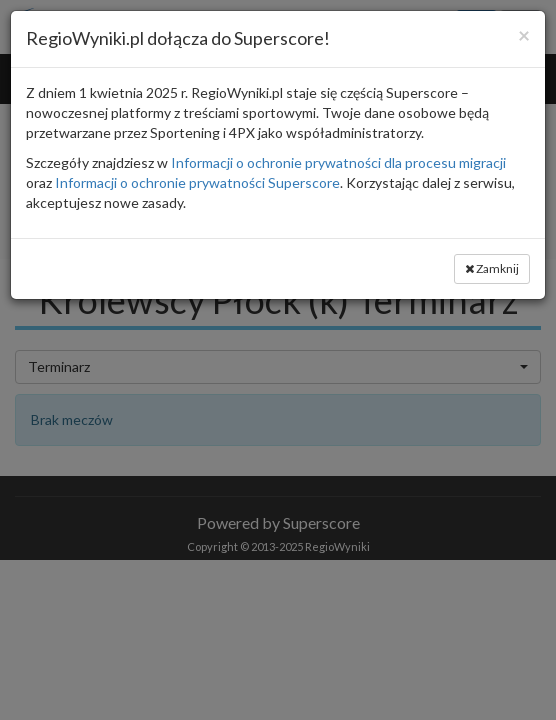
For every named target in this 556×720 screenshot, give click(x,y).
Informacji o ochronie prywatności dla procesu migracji (338, 162)
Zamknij (492, 268)
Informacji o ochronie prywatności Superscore (197, 182)
